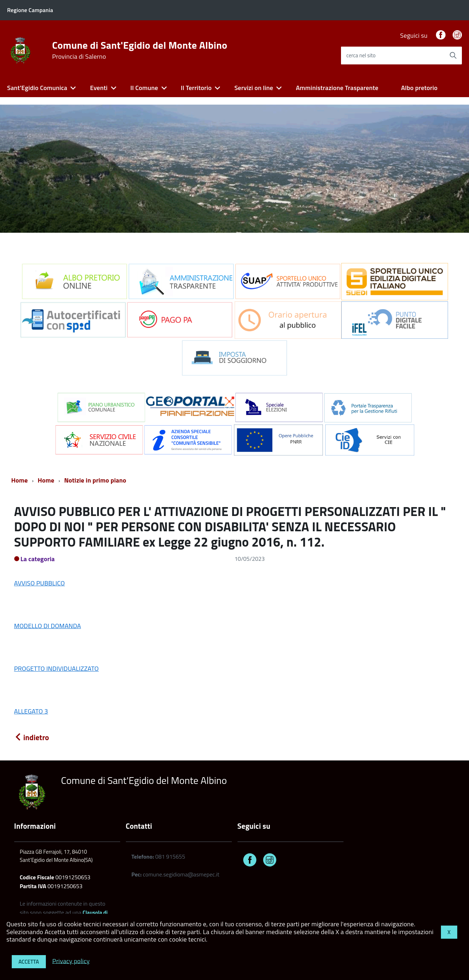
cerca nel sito (361, 55)
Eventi (99, 88)
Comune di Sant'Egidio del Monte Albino (140, 50)
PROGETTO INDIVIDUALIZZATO (57, 668)
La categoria (38, 559)
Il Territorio (196, 88)
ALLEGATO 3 (31, 711)
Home (20, 480)
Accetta (29, 962)
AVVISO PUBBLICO (40, 583)
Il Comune (144, 88)
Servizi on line (254, 88)
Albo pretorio (419, 88)
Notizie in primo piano (95, 480)
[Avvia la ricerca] (453, 56)
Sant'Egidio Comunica (37, 88)
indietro (32, 737)
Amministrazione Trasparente (337, 88)
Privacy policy (71, 961)
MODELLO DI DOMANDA (48, 626)
